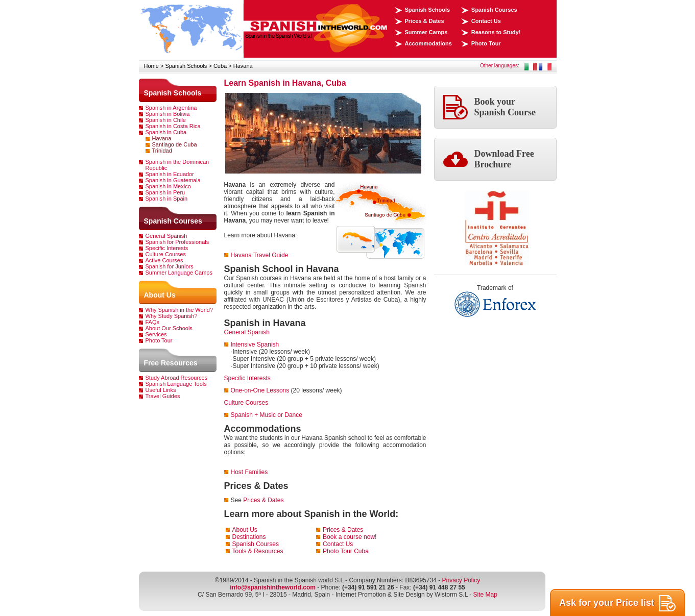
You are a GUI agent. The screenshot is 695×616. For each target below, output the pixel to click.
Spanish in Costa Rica (173, 126)
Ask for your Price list (617, 603)
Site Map (485, 595)
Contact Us (486, 21)
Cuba (220, 66)
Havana (243, 66)
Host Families (249, 472)
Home (151, 66)
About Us (160, 295)
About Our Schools (169, 328)
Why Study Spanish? (172, 316)
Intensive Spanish (255, 344)
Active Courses (164, 260)
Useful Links (161, 390)
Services (156, 334)
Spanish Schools (428, 10)
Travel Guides (163, 396)
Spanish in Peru (165, 192)
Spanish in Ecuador (170, 174)
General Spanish (166, 236)
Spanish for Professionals (177, 242)
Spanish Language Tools (176, 384)
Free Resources (171, 363)
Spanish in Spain (167, 199)
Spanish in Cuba (166, 132)
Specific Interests (167, 248)
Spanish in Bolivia (168, 114)
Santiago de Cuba (175, 144)
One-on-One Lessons (260, 390)
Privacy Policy (461, 580)
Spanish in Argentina (171, 108)
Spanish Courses (494, 10)
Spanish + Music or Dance (267, 415)
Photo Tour (486, 43)
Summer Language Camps (179, 273)
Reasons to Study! (496, 32)
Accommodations (428, 43)
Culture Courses (166, 254)
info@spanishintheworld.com (273, 587)
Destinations (249, 537)
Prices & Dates (425, 21)
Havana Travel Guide (260, 255)
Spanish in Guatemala (173, 180)
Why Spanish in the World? (179, 310)
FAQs (153, 322)
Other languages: (500, 66)
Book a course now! (350, 537)
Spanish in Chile (166, 120)
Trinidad (162, 151)
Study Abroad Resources (177, 378)
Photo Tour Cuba (346, 551)
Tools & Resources (258, 551)
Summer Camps (426, 32)
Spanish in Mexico (168, 186)
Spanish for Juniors (170, 266)
